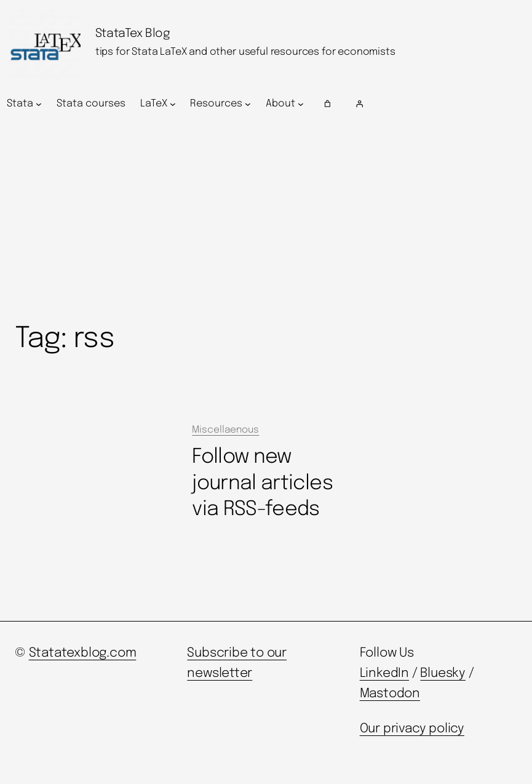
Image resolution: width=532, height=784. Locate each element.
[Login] (438, 104)
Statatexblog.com (83, 653)
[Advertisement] (266, 220)
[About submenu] (301, 104)
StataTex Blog (133, 34)
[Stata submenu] (39, 104)
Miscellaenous (225, 430)
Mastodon (390, 694)
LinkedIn (384, 674)
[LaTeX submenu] (173, 104)
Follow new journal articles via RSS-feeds (262, 483)
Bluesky (443, 674)
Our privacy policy (412, 729)
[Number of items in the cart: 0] (327, 104)
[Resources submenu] (248, 104)
